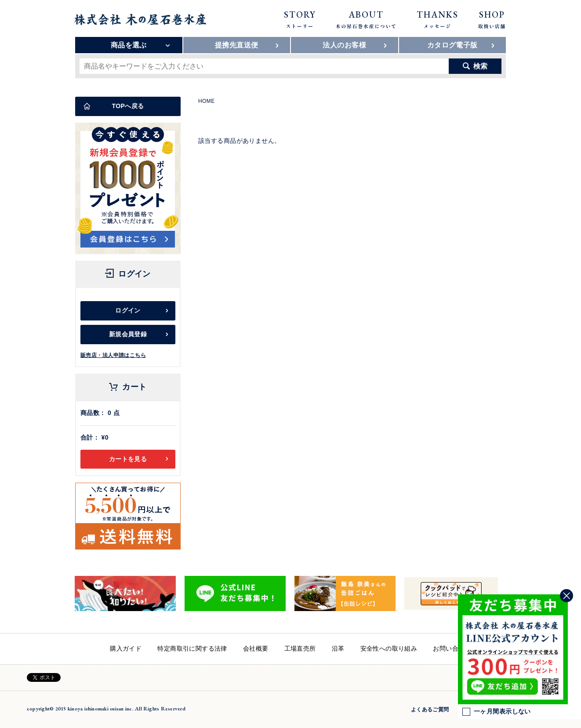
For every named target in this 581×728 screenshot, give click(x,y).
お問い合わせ (452, 648)
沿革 (338, 648)
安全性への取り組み (389, 648)
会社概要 (256, 648)
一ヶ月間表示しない (497, 712)
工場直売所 (300, 648)
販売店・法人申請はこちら (113, 355)
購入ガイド (126, 648)
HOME (207, 101)
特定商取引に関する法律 (192, 648)
